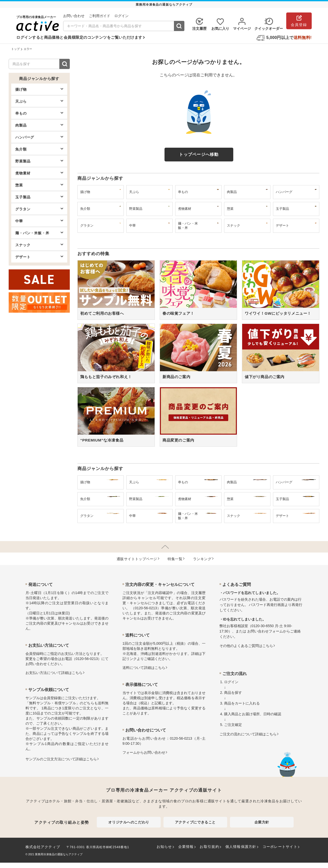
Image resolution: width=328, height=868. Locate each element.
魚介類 (39, 149)
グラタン (39, 209)
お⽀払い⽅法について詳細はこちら (54, 673)
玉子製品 (39, 197)
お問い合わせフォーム (265, 631)
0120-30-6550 (263, 626)
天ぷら (39, 101)
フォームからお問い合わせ (144, 752)
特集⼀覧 (175, 559)
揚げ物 (39, 89)
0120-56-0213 (87, 659)
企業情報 (186, 847)
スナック (39, 245)
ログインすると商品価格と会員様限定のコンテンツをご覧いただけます (79, 37)
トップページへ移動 (199, 154)
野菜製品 (39, 161)
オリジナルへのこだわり (129, 822)
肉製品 (39, 125)
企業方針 (262, 822)
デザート (39, 257)
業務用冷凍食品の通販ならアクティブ (59, 854)
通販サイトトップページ (137, 559)
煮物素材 (39, 173)
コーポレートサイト (280, 847)
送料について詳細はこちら (144, 668)
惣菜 (39, 185)
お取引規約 (209, 847)
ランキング (202, 559)
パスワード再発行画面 (267, 605)
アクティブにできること (195, 822)
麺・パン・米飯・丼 (39, 233)
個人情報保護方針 (241, 847)
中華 (39, 221)
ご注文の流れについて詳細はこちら (248, 734)
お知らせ (164, 847)
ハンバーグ (39, 137)
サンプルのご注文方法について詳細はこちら (61, 759)
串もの (39, 113)
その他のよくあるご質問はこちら (246, 646)
